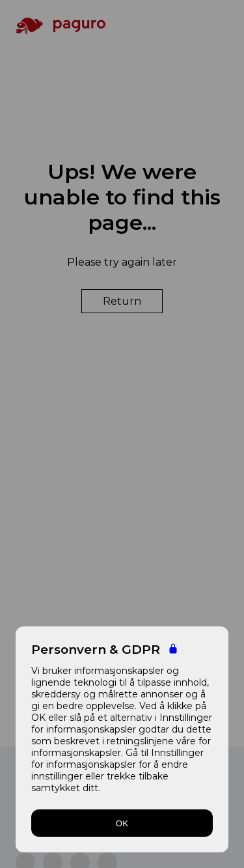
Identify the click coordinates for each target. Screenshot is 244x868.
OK (122, 823)
